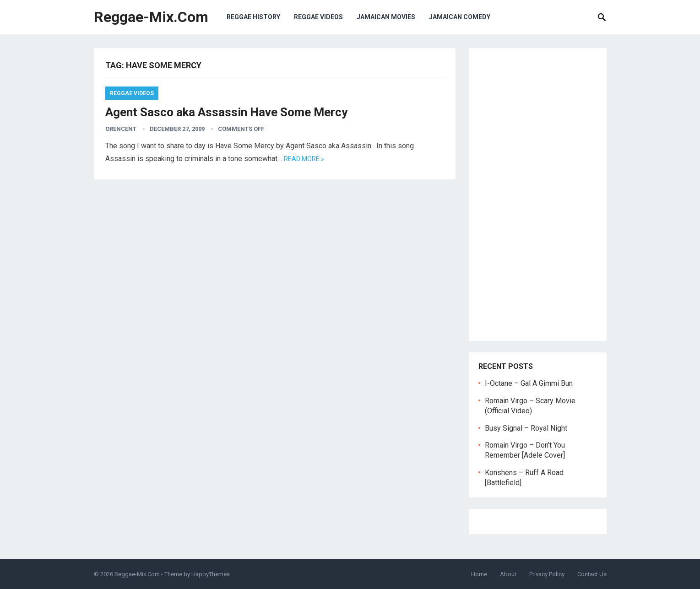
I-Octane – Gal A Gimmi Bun (529, 383)
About (508, 574)
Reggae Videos (318, 17)
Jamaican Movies (386, 17)
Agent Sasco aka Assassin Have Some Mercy (226, 112)
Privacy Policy (547, 574)
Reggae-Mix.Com (151, 17)
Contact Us (592, 574)
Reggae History (253, 17)
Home (479, 574)
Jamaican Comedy (460, 17)
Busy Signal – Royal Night (526, 428)
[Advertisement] (538, 195)
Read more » (304, 159)
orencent (121, 129)
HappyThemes (211, 574)
